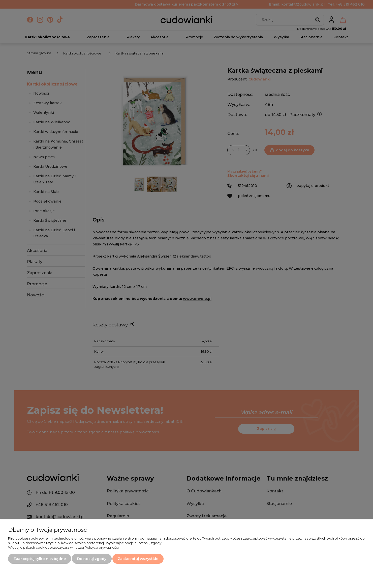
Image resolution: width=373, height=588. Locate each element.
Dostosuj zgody (92, 559)
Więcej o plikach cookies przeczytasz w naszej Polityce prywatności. (64, 547)
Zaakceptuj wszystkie (138, 559)
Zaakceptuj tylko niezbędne (40, 559)
